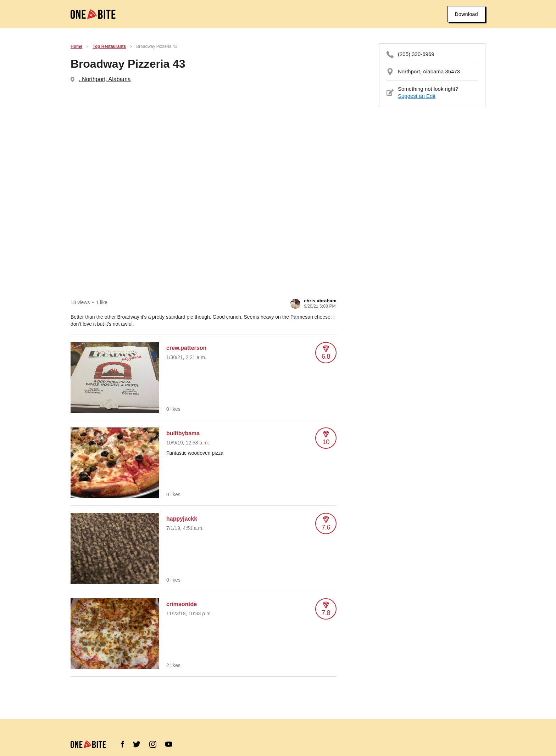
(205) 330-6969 (416, 54)
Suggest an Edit (417, 96)
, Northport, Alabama (105, 79)
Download (466, 14)
